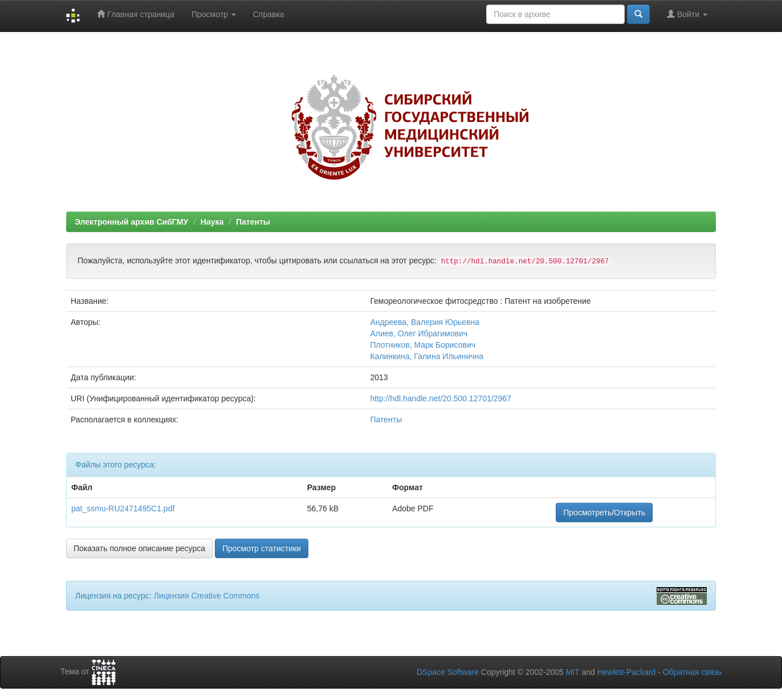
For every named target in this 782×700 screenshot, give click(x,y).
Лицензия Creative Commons (206, 596)
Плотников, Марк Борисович (423, 345)
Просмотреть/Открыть (604, 512)
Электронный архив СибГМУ (131, 222)
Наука (212, 222)
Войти (687, 14)
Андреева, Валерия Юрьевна (425, 322)
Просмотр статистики (262, 548)
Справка (269, 14)
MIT (573, 672)
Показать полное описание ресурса (139, 548)
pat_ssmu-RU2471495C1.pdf (123, 508)
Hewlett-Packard (627, 672)
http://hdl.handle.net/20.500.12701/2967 (441, 398)
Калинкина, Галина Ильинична (427, 356)
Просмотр (214, 14)
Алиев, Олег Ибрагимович (419, 333)
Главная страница (135, 14)
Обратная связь (692, 672)
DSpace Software (448, 672)
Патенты (253, 222)
